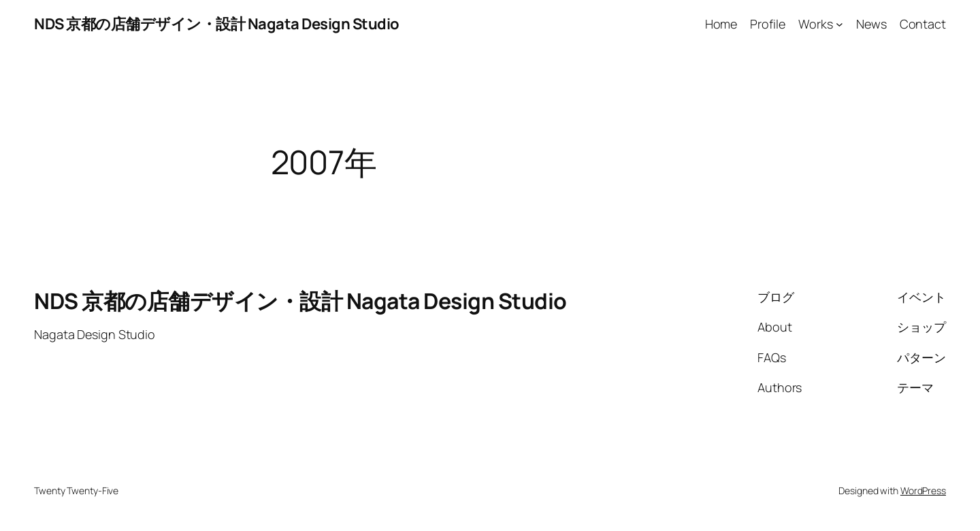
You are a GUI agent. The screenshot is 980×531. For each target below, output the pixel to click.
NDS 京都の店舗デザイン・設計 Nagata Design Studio (217, 24)
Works (816, 24)
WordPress (923, 490)
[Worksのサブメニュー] (839, 24)
